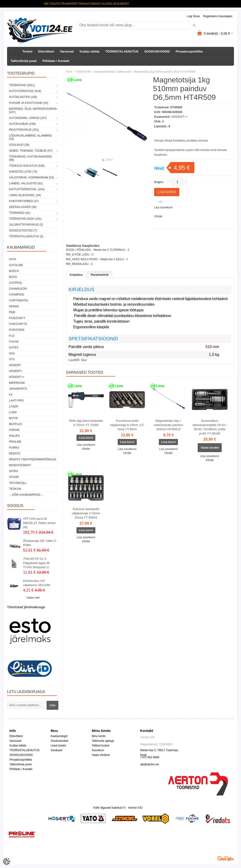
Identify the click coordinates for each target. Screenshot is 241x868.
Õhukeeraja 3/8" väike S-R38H (40, 543)
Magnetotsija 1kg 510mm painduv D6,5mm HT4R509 (165, 72)
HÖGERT (15, 365)
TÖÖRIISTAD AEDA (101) (25, 219)
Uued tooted (58, 746)
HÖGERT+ (16, 371)
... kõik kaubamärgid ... (26, 495)
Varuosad (67, 51)
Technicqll (18, 483)
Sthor (14, 477)
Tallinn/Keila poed (24, 61)
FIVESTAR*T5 (18, 324)
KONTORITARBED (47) (24, 201)
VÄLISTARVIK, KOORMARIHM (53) (32, 178)
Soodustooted (59, 741)
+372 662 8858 (150, 757)
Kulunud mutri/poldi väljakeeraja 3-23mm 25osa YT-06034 (86, 513)
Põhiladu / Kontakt (56, 61)
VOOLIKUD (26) (19, 145)
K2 (11, 395)
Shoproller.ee (226, 859)
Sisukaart (56, 750)
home (69, 72)
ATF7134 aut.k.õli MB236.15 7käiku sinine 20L (39, 523)
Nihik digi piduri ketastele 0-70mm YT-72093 (86, 423)
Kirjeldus (76, 275)
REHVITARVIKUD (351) (24, 130)
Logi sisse (193, 16)
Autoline (16, 265)
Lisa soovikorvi (163, 207)
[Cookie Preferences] (7, 861)
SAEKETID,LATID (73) (23, 172)
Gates (14, 348)
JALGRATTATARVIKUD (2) (26, 225)
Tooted (27, 51)
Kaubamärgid (59, 736)
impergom (17, 383)
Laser (14, 406)
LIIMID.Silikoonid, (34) (25, 195)
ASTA (12, 259)
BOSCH (14, 271)
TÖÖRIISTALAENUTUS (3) (26, 236)
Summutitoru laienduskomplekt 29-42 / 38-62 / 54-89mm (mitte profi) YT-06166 (210, 427)
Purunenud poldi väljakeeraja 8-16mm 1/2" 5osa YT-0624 (127, 425)
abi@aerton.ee (150, 764)
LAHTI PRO (16, 401)
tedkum (15, 489)
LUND (13, 412)
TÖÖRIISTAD (83, 72)
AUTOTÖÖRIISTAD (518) (25, 91)
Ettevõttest (46, 51)
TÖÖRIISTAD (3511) (22, 85)
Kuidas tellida (90, 51)
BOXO (13, 277)
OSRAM (14, 430)
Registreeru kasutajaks (218, 16)
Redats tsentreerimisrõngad (33, 459)
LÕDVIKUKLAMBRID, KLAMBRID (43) (30, 137)
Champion (17, 295)
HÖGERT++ (17, 377)
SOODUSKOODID (157, 51)
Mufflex (16, 424)
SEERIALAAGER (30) (23, 207)
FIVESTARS (17, 330)
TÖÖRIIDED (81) (20, 213)
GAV (12, 353)
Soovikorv (98, 750)
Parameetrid (100, 275)
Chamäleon (18, 289)
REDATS (15, 454)
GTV (12, 359)
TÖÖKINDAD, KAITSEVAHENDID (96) (30, 158)
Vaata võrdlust (101, 755)
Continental (19, 300)
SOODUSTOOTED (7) (23, 231)
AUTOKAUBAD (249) (22, 124)
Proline (15, 442)
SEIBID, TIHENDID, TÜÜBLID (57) (31, 151)
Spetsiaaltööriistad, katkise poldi (113, 72)
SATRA (14, 471)
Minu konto (99, 736)
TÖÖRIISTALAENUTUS (122, 51)
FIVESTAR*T (17, 318)
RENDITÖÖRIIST (20, 465)
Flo (12, 336)
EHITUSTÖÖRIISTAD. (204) (27, 189)
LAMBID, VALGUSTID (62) (26, 183)
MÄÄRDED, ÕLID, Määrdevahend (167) (33, 110)
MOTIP (13, 418)
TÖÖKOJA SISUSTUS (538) (27, 166)
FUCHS (14, 342)
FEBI (12, 312)
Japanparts (18, 389)
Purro (14, 448)
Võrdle (158, 216)
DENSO (14, 306)
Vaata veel (33, 598)
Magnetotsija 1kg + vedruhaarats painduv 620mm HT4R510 (168, 425)
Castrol (16, 283)
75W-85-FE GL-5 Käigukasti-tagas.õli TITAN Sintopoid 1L (36, 563)
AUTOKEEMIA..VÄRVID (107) (28, 118)
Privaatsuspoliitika (189, 51)
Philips (14, 436)
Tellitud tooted (100, 746)
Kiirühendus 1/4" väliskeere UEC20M (37, 583)
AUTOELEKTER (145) (23, 97)
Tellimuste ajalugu (103, 741)
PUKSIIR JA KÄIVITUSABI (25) (29, 103)
